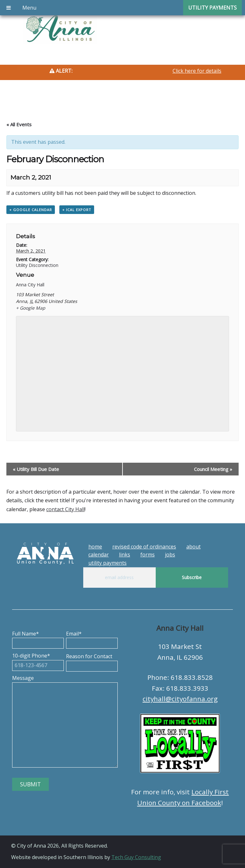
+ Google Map (31, 308)
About (193, 547)
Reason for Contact (92, 661)
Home (95, 547)
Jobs (170, 555)
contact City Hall (65, 509)
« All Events (19, 124)
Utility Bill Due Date (36, 469)
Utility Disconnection (37, 265)
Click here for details (197, 71)
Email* (92, 638)
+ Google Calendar (31, 210)
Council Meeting (213, 469)
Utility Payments (108, 563)
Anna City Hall (30, 285)
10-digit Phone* (38, 660)
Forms (148, 555)
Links (125, 555)
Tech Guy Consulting (136, 857)
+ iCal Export (77, 210)
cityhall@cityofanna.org (180, 699)
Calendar (99, 555)
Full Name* (38, 638)
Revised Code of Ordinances (144, 547)
